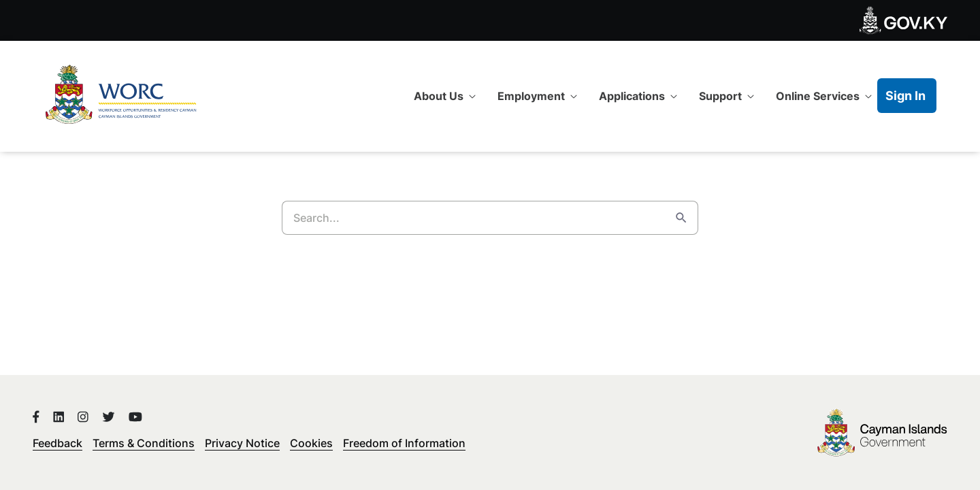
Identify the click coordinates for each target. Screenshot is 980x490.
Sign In (905, 96)
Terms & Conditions (144, 443)
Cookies (311, 443)
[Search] (473, 218)
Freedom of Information (404, 443)
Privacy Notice (242, 443)
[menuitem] (445, 96)
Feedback (58, 443)
